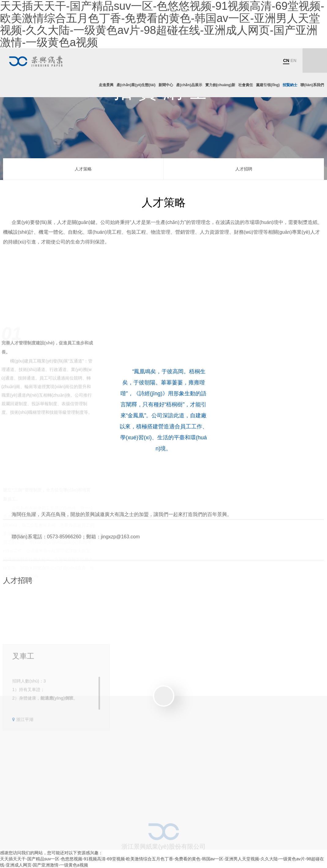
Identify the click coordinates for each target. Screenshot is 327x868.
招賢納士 (290, 85)
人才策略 (83, 169)
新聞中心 (166, 85)
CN (286, 60)
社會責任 (246, 85)
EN (294, 60)
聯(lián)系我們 (312, 85)
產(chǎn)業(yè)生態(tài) (136, 85)
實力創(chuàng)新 (220, 85)
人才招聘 (244, 169)
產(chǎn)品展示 (189, 85)
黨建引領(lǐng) (268, 85)
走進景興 (106, 85)
